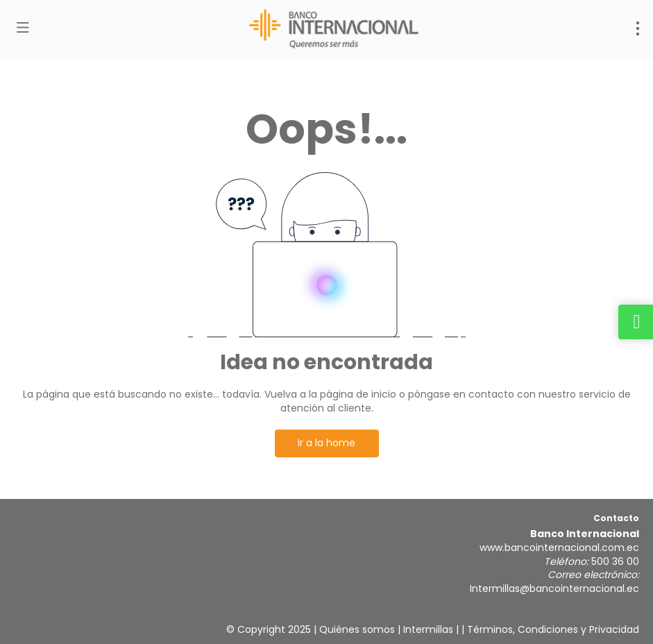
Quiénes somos (357, 629)
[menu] (638, 28)
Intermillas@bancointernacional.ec (554, 588)
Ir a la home (326, 443)
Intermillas (428, 629)
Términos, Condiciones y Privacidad (553, 629)
